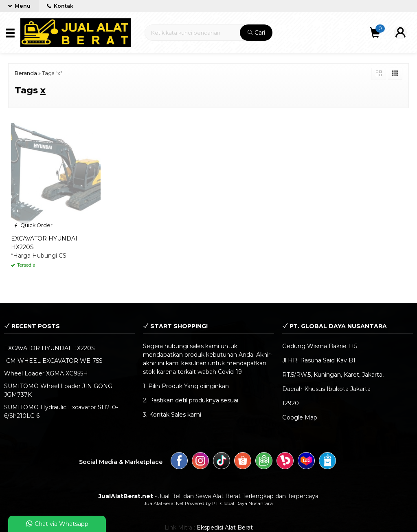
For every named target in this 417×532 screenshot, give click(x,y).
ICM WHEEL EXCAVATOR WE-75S (53, 361)
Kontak (60, 6)
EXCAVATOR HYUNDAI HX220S (49, 348)
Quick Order (33, 225)
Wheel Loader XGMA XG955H (46, 373)
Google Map (300, 417)
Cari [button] (256, 33)
